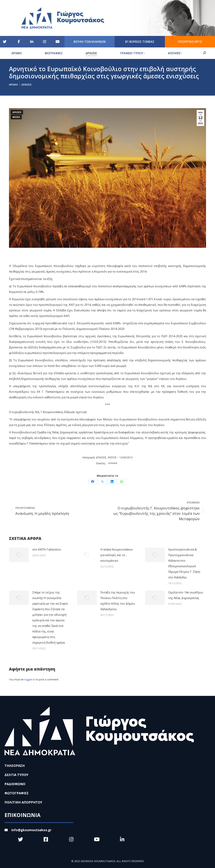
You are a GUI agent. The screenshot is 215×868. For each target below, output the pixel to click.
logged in (30, 679)
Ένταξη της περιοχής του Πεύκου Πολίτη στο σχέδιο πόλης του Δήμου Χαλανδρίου (118, 601)
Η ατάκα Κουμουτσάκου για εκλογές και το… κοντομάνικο (117, 555)
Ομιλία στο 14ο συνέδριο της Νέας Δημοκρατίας (186, 595)
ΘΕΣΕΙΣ (16, 117)
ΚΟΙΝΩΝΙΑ (113, 463)
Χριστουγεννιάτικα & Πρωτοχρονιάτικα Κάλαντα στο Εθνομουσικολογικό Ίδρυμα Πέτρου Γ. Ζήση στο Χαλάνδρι (184, 563)
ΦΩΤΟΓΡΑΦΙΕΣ (17, 793)
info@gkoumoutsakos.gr (28, 830)
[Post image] (19, 555)
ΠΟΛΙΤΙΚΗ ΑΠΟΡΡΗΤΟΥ (23, 802)
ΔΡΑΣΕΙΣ (17, 112)
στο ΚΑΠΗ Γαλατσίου (47, 549)
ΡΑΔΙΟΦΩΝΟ (15, 784)
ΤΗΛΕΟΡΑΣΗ (15, 766)
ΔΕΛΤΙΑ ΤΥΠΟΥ (16, 775)
